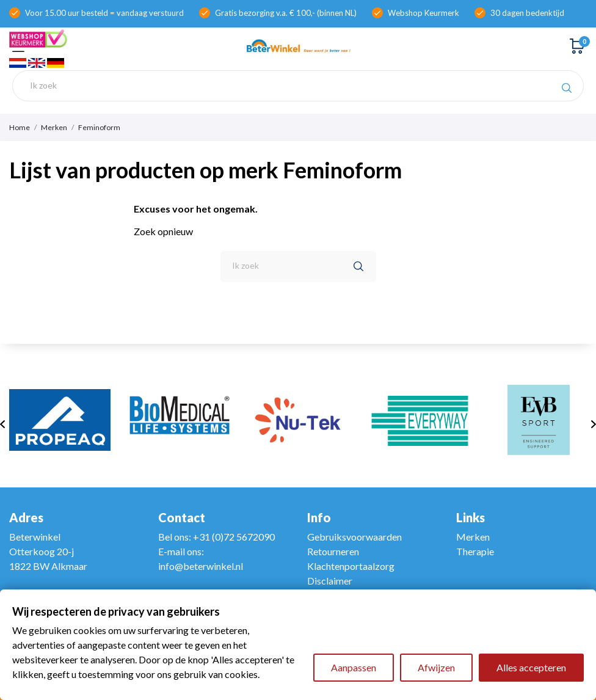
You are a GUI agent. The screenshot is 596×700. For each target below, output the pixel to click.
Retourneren (333, 551)
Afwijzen (436, 667)
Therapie (475, 551)
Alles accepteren (531, 667)
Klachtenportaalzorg (351, 566)
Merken (473, 537)
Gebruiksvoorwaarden (354, 537)
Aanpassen (354, 667)
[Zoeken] (298, 86)
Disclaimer (330, 581)
